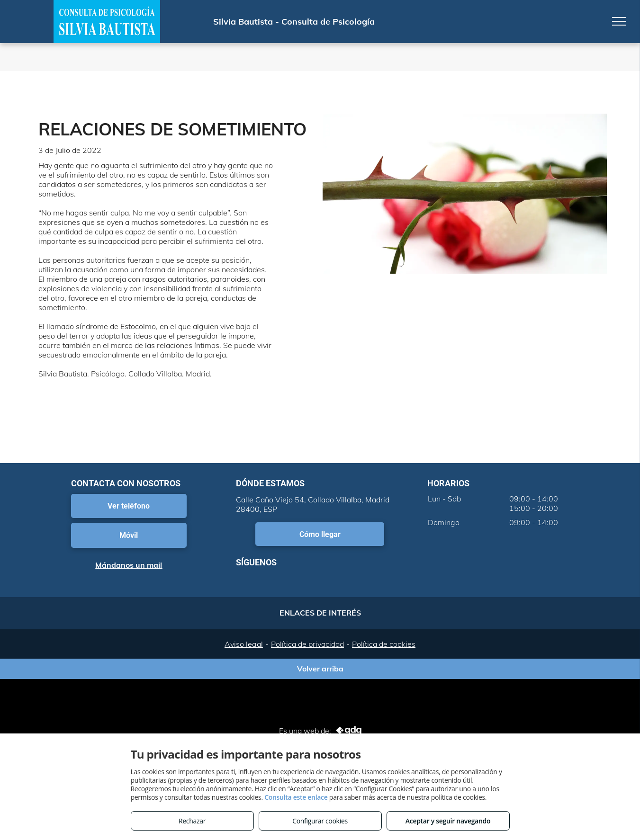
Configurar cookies (320, 821)
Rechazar (192, 821)
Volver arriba (320, 669)
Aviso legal (244, 644)
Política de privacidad (307, 644)
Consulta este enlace (296, 797)
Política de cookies (384, 644)
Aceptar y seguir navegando (448, 821)
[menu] (619, 21)
